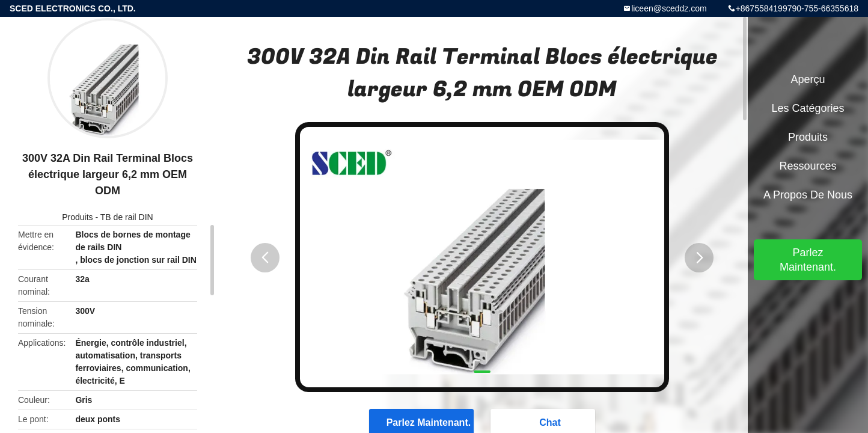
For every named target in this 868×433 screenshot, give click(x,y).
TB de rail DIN (127, 217)
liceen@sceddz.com (669, 8)
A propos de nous (808, 195)
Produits (77, 217)
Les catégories (808, 108)
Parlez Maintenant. (808, 260)
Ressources (808, 166)
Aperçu (808, 79)
